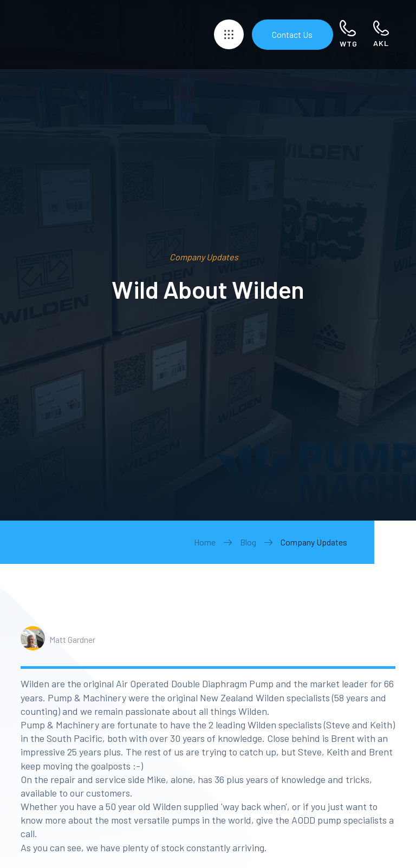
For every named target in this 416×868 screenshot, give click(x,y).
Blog (248, 542)
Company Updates (314, 542)
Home (205, 542)
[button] (229, 34)
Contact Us (292, 34)
